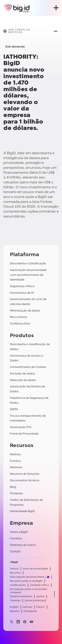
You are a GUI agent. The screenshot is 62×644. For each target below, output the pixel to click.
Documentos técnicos (25, 480)
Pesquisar (16, 493)
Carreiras (16, 538)
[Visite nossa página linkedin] (18, 622)
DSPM (14, 409)
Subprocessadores (21, 596)
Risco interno (19, 317)
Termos (14, 569)
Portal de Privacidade (24, 434)
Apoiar (40, 596)
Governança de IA (22, 293)
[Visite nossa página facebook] (25, 622)
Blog (13, 487)
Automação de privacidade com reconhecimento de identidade (28, 275)
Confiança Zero (20, 324)
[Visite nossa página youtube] (31, 622)
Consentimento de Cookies (28, 367)
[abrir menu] (56, 8)
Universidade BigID (22, 511)
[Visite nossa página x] (12, 622)
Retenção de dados (23, 380)
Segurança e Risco (22, 286)
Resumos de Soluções (25, 474)
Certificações (18, 585)
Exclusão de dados (22, 374)
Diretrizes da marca (23, 545)
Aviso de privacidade (35, 569)
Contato (15, 551)
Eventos (15, 461)
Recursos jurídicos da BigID (26, 581)
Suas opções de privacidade (27, 577)
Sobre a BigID (19, 532)
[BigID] (17, 8)
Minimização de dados (25, 311)
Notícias (15, 454)
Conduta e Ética (39, 585)
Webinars (16, 467)
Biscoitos (15, 573)
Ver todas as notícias (17, 31)
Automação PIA (21, 427)
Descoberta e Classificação (28, 263)
